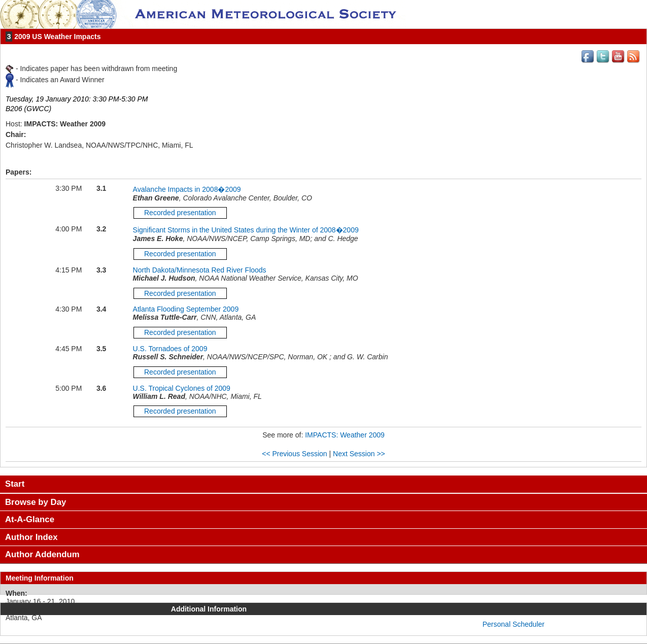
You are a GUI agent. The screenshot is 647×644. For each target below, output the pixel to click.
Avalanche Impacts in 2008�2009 (187, 189)
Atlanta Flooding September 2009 (186, 309)
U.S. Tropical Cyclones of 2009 (182, 388)
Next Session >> (359, 454)
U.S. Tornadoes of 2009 (170, 349)
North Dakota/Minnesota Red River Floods (200, 270)
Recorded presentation (180, 213)
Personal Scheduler (514, 624)
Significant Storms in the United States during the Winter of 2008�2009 (246, 230)
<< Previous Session (294, 454)
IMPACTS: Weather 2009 (345, 435)
